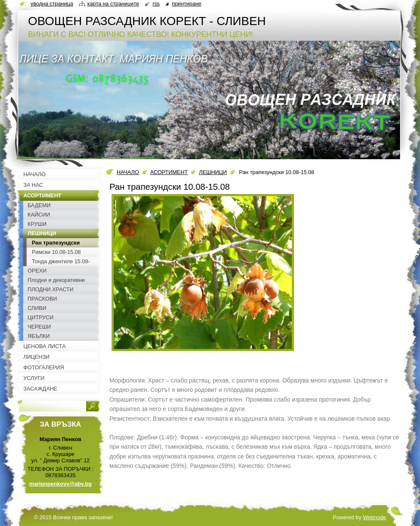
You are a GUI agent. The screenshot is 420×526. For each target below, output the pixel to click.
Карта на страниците (113, 4)
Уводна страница (52, 4)
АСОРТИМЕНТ (169, 172)
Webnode (374, 517)
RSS (156, 4)
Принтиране (187, 4)
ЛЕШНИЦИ (213, 172)
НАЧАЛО (128, 172)
